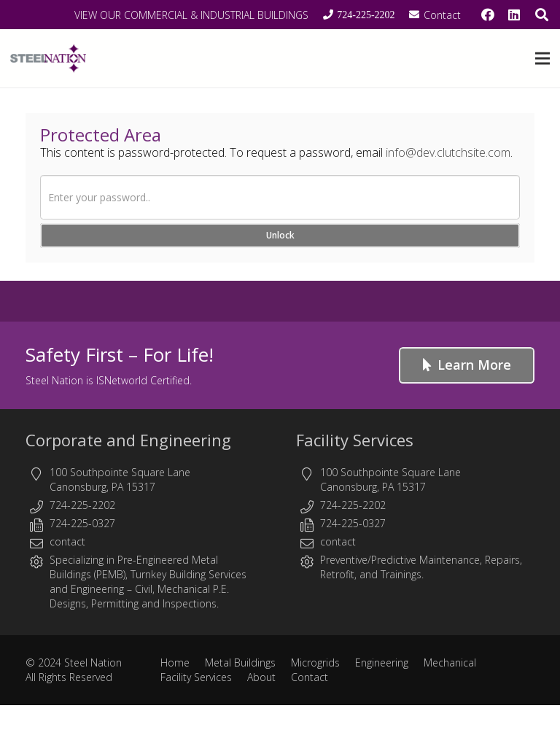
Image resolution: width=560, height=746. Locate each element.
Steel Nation (93, 663)
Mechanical (450, 663)
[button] (542, 58)
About (261, 677)
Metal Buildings (240, 663)
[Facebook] (488, 15)
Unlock (280, 235)
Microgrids (315, 663)
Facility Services (355, 440)
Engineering (97, 589)
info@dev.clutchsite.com (448, 152)
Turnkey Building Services (188, 574)
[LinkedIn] (514, 15)
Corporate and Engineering (128, 440)
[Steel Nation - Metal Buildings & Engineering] (48, 58)
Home (175, 663)
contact (67, 541)
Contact (310, 677)
